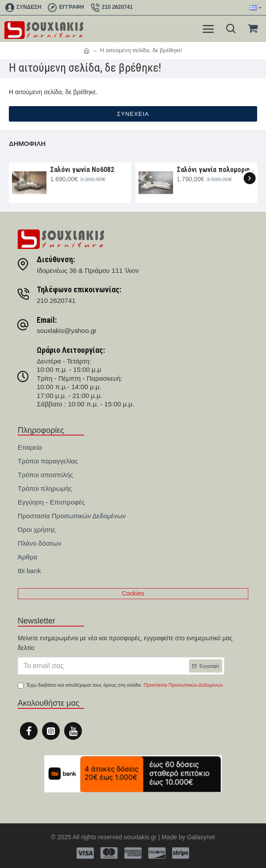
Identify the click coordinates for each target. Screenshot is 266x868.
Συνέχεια (133, 114)
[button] (249, 178)
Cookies (133, 593)
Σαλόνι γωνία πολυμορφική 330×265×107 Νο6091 (215, 170)
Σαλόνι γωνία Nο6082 (82, 170)
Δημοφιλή (27, 143)
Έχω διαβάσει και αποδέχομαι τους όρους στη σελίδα (121, 685)
